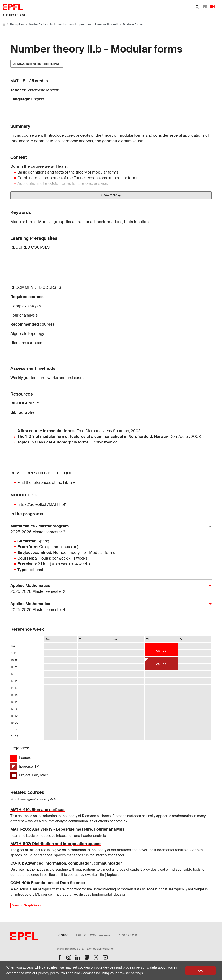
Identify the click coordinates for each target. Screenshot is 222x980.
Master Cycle (38, 24)
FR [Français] (205, 7)
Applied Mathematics (109, 589)
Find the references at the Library (46, 483)
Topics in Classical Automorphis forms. (54, 442)
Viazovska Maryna (43, 90)
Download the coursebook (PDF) (37, 64)
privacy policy (49, 973)
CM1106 (161, 651)
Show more (111, 195)
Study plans (15, 15)
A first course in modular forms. (47, 431)
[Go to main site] (4, 24)
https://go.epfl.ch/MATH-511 (42, 504)
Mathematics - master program (71, 24)
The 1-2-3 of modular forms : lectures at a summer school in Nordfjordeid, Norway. (93, 437)
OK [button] (201, 971)
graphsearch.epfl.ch (42, 799)
